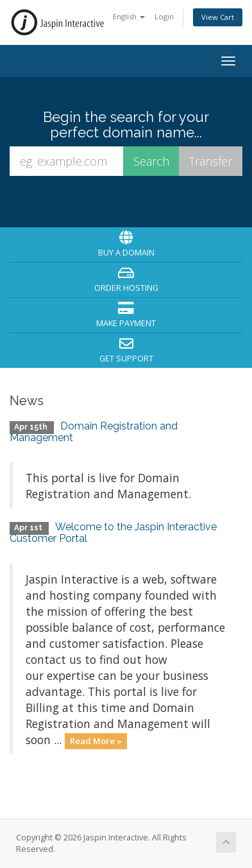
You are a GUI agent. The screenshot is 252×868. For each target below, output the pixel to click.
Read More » (96, 741)
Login (164, 16)
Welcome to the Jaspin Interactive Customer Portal (113, 533)
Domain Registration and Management (94, 432)
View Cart (218, 17)
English (129, 16)
